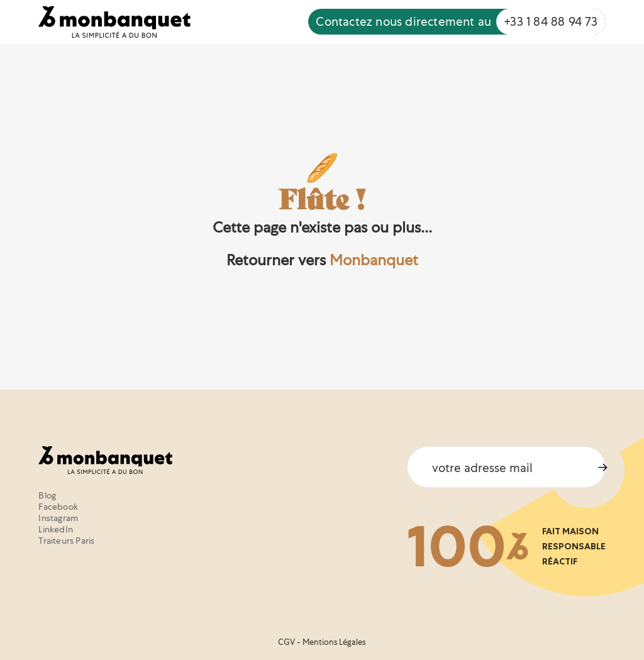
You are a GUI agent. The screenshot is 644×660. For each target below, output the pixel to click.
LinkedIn (56, 529)
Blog (47, 495)
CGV (286, 642)
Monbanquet (374, 260)
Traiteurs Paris (66, 541)
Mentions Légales (334, 642)
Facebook (58, 507)
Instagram (58, 518)
